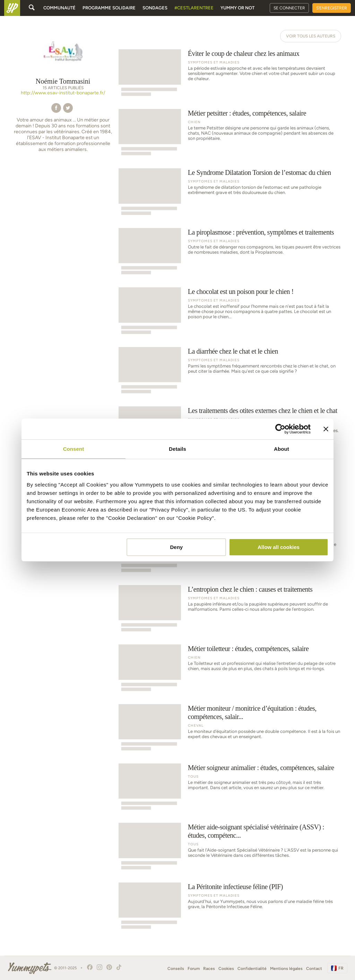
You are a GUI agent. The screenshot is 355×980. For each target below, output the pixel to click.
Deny (177, 547)
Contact (314, 969)
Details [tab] (177, 449)
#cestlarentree (194, 8)
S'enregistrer (332, 8)
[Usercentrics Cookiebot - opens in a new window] (280, 429)
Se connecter (289, 8)
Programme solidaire (109, 8)
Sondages (155, 8)
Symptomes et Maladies (214, 62)
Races (209, 969)
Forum (194, 969)
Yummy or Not (237, 8)
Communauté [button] (59, 8)
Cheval (196, 725)
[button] (56, 107)
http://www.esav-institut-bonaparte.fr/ (63, 93)
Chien (194, 122)
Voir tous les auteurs (311, 36)
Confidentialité (252, 969)
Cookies (226, 969)
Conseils (176, 969)
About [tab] (282, 449)
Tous (193, 776)
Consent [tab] (74, 449)
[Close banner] (326, 429)
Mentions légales (286, 969)
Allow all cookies (279, 547)
